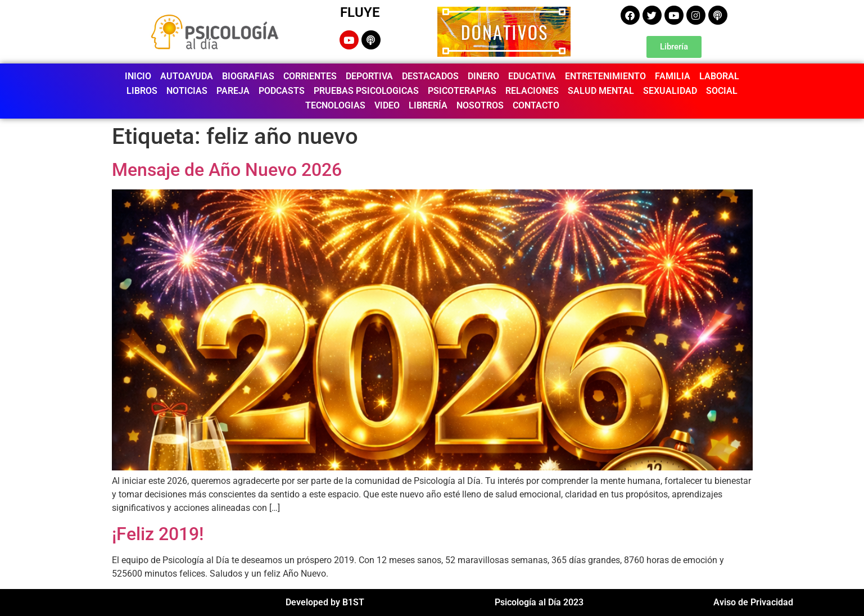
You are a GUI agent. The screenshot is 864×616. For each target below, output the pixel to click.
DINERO (483, 76)
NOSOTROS (480, 105)
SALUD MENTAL (601, 91)
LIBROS (142, 91)
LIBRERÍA (428, 105)
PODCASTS (282, 91)
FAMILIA (673, 76)
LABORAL (719, 76)
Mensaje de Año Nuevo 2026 (227, 170)
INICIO (138, 76)
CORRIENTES (310, 76)
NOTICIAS (187, 91)
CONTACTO (536, 105)
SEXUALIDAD (670, 91)
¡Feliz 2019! (158, 534)
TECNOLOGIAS (335, 105)
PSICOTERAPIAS (462, 91)
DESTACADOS (430, 76)
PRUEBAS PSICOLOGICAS (366, 91)
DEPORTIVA (369, 76)
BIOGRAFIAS (248, 76)
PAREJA (233, 91)
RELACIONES (532, 91)
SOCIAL (722, 91)
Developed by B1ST (325, 602)
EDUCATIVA (532, 76)
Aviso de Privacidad (753, 602)
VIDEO (387, 105)
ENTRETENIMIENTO (605, 76)
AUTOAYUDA (187, 76)
